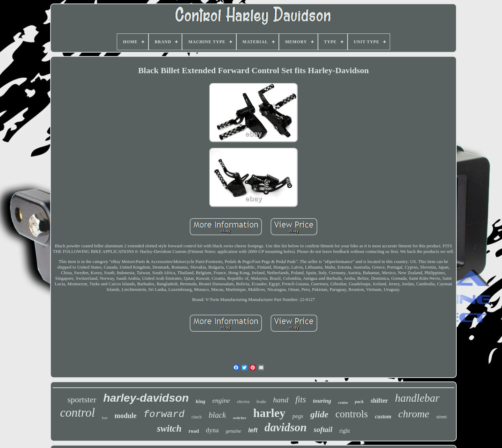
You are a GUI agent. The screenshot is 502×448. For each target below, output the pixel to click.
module (125, 416)
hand (281, 400)
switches (239, 418)
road (194, 431)
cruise (343, 402)
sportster (82, 400)
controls (352, 414)
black (218, 415)
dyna (212, 430)
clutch (196, 417)
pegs (298, 416)
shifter (379, 401)
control (77, 413)
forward (164, 414)
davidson (286, 427)
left (253, 430)
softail (323, 430)
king (201, 401)
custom (383, 416)
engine (221, 400)
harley (269, 413)
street (441, 417)
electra (243, 401)
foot (105, 418)
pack (359, 401)
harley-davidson (146, 398)
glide (319, 414)
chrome (414, 414)
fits (301, 399)
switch (169, 428)
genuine (233, 431)
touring (322, 401)
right (345, 431)
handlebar (417, 398)
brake (261, 402)
